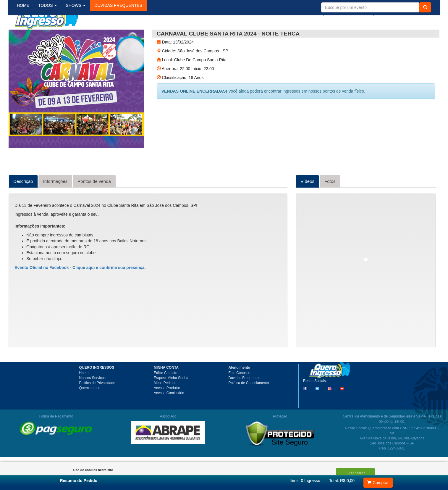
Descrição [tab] (23, 203)
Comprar (378, 483)
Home (84, 394)
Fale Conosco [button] (240, 394)
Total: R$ (342, 481)
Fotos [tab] (330, 203)
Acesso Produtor (167, 409)
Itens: (305, 481)
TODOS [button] (52, 35)
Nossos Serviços (92, 399)
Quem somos (90, 409)
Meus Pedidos (165, 404)
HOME (28, 35)
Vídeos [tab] (307, 203)
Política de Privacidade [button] (97, 404)
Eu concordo (356, 473)
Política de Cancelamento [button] (249, 404)
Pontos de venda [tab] (94, 203)
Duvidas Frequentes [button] (244, 399)
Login (265, 11)
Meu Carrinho (401, 11)
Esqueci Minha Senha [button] (171, 399)
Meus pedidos (298, 11)
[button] (123, 35)
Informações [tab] (55, 203)
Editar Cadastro (166, 394)
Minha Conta (346, 11)
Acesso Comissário (169, 414)
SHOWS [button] (80, 35)
